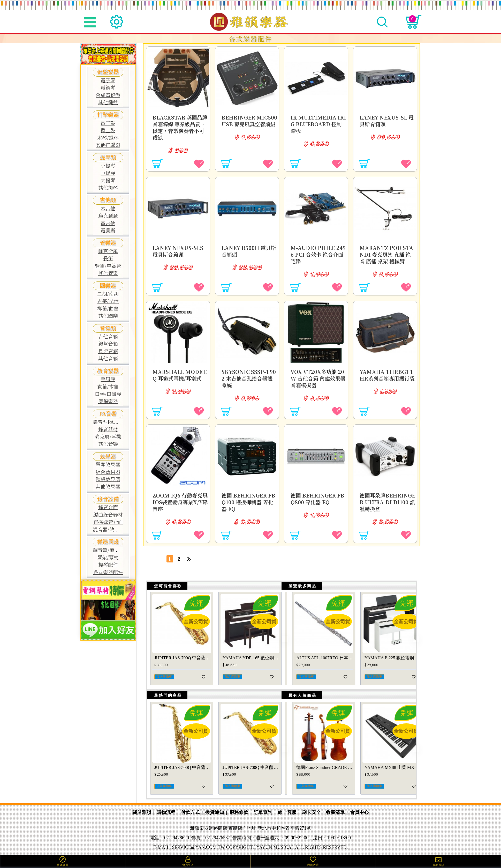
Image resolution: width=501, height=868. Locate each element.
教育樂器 (108, 371)
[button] (269, 645)
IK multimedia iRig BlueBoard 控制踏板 (317, 122)
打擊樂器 (108, 115)
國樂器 (108, 286)
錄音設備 (108, 499)
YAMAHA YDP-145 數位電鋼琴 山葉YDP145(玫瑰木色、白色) (183, 662)
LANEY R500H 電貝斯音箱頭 (248, 249)
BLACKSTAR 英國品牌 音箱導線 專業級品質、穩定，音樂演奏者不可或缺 (180, 126)
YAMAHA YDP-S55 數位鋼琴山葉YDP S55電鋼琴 (251, 662)
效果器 (108, 456)
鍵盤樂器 (108, 72)
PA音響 (108, 414)
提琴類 (108, 157)
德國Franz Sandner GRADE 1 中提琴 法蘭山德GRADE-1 (385, 776)
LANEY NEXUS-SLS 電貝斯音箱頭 (180, 249)
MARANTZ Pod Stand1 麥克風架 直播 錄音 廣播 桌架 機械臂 (387, 253)
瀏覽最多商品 (300, 588)
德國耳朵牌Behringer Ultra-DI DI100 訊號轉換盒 (386, 500)
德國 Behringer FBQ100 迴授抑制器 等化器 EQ (249, 500)
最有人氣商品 (300, 701)
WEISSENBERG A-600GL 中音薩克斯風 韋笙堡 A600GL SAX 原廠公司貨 (183, 776)
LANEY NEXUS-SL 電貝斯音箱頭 (385, 119)
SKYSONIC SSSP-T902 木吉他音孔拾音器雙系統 (249, 377)
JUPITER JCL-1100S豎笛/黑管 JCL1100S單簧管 (317, 776)
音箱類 (108, 328)
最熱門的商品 (166, 701)
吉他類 (108, 200)
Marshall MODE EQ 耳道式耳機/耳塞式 (179, 377)
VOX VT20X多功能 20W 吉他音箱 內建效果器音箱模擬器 (318, 377)
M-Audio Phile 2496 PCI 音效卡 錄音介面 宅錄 (318, 253)
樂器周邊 (108, 542)
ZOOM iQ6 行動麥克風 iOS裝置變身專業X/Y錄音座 (179, 500)
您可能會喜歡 (166, 588)
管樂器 (108, 243)
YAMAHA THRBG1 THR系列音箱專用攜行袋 (386, 377)
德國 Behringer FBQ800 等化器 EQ (317, 497)
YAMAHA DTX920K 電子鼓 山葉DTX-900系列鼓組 (317, 662)
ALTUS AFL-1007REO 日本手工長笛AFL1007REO (385, 662)
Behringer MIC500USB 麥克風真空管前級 (248, 122)
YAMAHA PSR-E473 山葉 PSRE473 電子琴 (251, 776)
